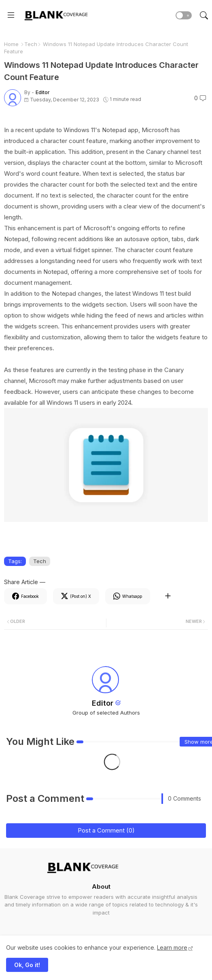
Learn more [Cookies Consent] (172, 947)
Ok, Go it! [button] (27, 965)
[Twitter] (76, 596)
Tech (31, 44)
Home (11, 44)
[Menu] (11, 15)
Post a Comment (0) (106, 830)
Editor (103, 703)
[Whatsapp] (128, 596)
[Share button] (168, 596)
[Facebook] (25, 596)
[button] (184, 15)
